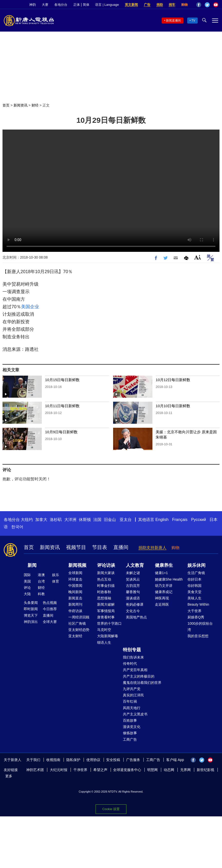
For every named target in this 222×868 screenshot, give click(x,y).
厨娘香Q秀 (196, 617)
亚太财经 (75, 636)
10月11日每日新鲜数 (62, 406)
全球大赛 (50, 622)
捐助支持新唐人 (152, 548)
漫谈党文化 (132, 727)
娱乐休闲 (196, 565)
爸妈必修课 (135, 604)
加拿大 (41, 520)
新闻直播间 (173, 21)
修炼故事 (130, 733)
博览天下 (31, 615)
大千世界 (194, 611)
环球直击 (75, 579)
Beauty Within (198, 604)
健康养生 (164, 565)
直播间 (121, 547)
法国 (97, 520)
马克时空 (104, 630)
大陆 (27, 594)
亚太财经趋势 (79, 630)
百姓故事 (130, 720)
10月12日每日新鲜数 (173, 380)
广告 (147, 5)
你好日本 (194, 579)
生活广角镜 (196, 573)
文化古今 (133, 611)
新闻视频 (77, 565)
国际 (27, 575)
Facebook (199, 5)
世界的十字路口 (109, 623)
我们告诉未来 (133, 657)
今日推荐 (50, 609)
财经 (35, 105)
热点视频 (50, 603)
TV (193, 21)
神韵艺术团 (35, 770)
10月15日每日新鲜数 (62, 380)
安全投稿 (113, 760)
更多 (9, 776)
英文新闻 (131, 5)
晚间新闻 (75, 592)
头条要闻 (31, 603)
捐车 (172, 5)
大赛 (45, 5)
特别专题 (132, 650)
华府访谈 (75, 611)
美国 (27, 581)
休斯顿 (85, 520)
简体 (86, 5)
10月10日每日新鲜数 (173, 406)
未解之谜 (133, 573)
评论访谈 (106, 565)
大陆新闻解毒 (108, 636)
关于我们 (33, 760)
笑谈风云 (133, 579)
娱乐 (56, 575)
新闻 (32, 565)
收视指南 (53, 760)
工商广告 (130, 739)
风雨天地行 (132, 708)
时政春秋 (104, 592)
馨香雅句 (133, 592)
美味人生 (194, 598)
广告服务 (133, 760)
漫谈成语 (133, 598)
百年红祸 (130, 701)
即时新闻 (31, 609)
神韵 (33, 5)
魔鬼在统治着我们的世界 (142, 683)
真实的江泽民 (133, 695)
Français (180, 520)
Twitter (207, 5)
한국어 (17, 527)
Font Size (198, 257)
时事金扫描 (106, 586)
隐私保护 (73, 760)
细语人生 (104, 642)
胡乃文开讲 (164, 586)
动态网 (169, 770)
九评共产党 (132, 689)
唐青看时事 (106, 617)
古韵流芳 (133, 586)
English (162, 520)
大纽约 (27, 520)
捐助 (160, 5)
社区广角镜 (77, 623)
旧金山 (110, 520)
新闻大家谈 (106, 573)
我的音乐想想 (198, 636)
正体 (77, 5)
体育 (56, 581)
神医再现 (162, 598)
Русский (199, 520)
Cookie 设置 (111, 809)
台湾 (41, 581)
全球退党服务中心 (127, 770)
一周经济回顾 (79, 617)
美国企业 (30, 307)
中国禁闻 (75, 586)
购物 (184, 5)
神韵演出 (31, 622)
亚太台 (126, 520)
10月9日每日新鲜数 (61, 432)
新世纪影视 (205, 770)
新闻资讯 (21, 105)
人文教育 (135, 565)
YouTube (216, 5)
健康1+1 (161, 573)
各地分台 (61, 5)
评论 (27, 588)
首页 (6, 105)
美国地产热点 (136, 617)
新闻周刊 (75, 604)
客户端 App (175, 760)
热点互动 (104, 579)
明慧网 (152, 770)
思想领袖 (104, 598)
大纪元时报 (59, 770)
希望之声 (100, 770)
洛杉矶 (56, 520)
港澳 (41, 575)
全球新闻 (75, 573)
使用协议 (93, 760)
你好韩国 (194, 586)
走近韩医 (162, 604)
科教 (41, 594)
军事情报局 (106, 611)
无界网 (185, 770)
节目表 (100, 547)
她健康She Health (169, 579)
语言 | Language (107, 5)
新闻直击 (75, 598)
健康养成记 (164, 592)
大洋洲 (70, 520)
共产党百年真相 (135, 670)
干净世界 (80, 770)
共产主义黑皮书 (135, 714)
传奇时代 (130, 664)
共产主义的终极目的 (139, 676)
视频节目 (76, 547)
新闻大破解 (106, 604)
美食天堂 (194, 592)
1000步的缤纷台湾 (200, 627)
